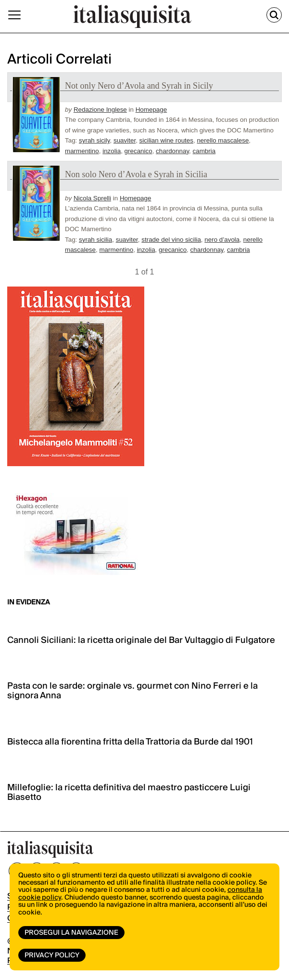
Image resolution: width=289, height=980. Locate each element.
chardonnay (172, 151)
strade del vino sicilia (171, 240)
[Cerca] (274, 15)
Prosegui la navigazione (71, 933)
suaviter (125, 140)
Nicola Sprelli (92, 198)
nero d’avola (222, 240)
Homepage (151, 110)
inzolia (112, 151)
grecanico (138, 151)
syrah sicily (94, 140)
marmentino (82, 151)
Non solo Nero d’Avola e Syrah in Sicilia (136, 174)
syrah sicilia (95, 240)
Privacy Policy (52, 955)
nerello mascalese (223, 140)
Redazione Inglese (100, 110)
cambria (204, 151)
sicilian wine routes (166, 140)
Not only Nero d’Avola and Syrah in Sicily (139, 86)
